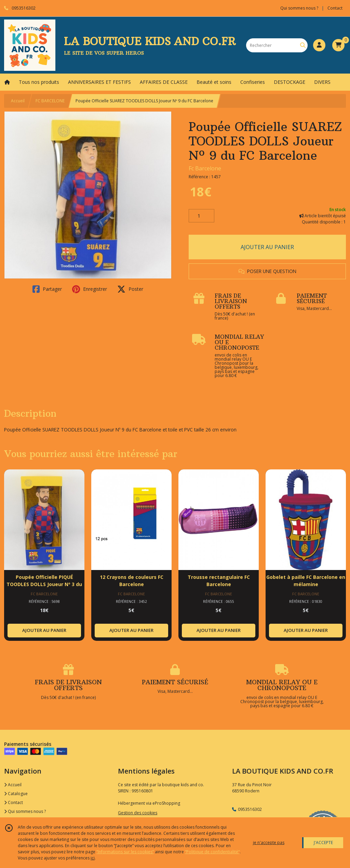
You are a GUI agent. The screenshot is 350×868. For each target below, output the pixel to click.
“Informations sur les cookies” (125, 852)
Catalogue (16, 794)
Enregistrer (90, 289)
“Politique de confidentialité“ (212, 852)
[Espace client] (319, 45)
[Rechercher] (303, 45)
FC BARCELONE (50, 101)
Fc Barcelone (205, 168)
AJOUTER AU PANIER (267, 247)
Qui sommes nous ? (25, 811)
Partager (47, 289)
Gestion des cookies (138, 813)
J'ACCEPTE (323, 843)
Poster (130, 289)
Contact (335, 8)
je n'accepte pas (269, 843)
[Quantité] (201, 216)
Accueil (18, 101)
